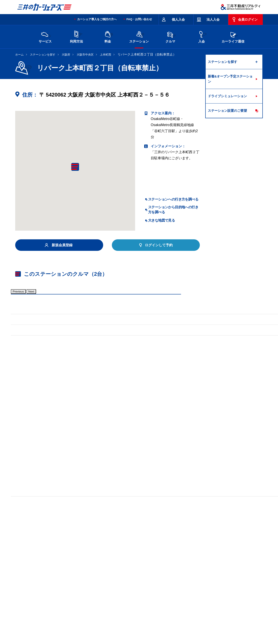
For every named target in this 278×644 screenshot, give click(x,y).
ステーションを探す (43, 55)
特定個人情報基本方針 (162, 625)
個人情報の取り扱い (191, 625)
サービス (45, 36)
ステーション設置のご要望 (227, 111)
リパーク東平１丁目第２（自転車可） (45, 517)
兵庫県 (183, 578)
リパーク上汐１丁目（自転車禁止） (43, 525)
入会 (202, 36)
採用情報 (86, 625)
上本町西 (106, 55)
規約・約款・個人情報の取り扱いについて (89, 608)
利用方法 (76, 36)
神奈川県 (203, 572)
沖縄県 (110, 585)
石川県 (74, 578)
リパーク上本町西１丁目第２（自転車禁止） (116, 517)
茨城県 (92, 572)
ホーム (19, 55)
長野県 (92, 578)
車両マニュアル (78, 425)
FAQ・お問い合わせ (139, 19)
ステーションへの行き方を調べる (173, 199)
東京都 (183, 572)
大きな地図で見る (161, 220)
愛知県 (128, 578)
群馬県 (128, 572)
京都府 (147, 578)
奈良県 (201, 578)
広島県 (220, 578)
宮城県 (74, 572)
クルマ (170, 36)
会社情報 (70, 625)
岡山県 (55, 585)
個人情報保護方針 (133, 625)
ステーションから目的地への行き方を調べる (173, 209)
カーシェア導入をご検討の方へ (97, 19)
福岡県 (74, 585)
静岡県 (110, 578)
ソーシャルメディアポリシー (82, 630)
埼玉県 (147, 572)
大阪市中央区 (85, 55)
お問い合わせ (24, 608)
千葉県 (165, 572)
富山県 (55, 578)
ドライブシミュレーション (227, 96)
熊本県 (92, 585)
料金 (108, 36)
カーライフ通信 (233, 36)
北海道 (55, 572)
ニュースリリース (107, 625)
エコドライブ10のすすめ (194, 608)
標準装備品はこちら (35, 425)
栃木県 (110, 572)
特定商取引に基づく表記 (137, 608)
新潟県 (220, 572)
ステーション (139, 36)
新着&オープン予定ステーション (230, 79)
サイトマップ (165, 608)
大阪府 (66, 55)
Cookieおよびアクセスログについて (229, 625)
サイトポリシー (47, 608)
